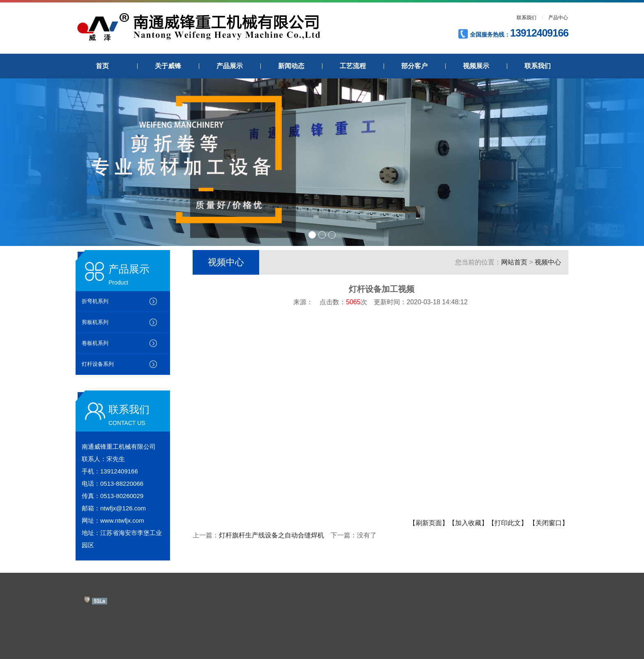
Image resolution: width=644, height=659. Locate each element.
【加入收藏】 (468, 523)
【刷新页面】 (429, 523)
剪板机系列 (95, 322)
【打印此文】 (508, 523)
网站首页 (514, 262)
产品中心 (558, 18)
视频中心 (548, 262)
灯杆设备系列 (98, 364)
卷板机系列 (95, 343)
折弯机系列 (95, 301)
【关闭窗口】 (549, 523)
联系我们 (527, 18)
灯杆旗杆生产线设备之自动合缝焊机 (271, 535)
